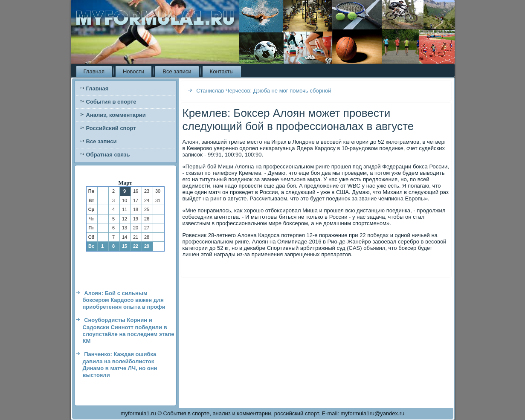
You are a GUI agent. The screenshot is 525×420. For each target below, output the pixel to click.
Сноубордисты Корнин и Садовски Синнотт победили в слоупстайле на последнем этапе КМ (129, 330)
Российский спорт (111, 128)
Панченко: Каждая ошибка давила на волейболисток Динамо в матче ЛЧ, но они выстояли (120, 365)
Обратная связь (108, 155)
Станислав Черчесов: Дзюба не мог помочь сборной (264, 91)
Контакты (222, 71)
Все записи (177, 71)
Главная (94, 71)
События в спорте (111, 102)
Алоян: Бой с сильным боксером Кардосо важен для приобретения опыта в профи (124, 300)
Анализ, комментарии (116, 115)
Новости (133, 71)
